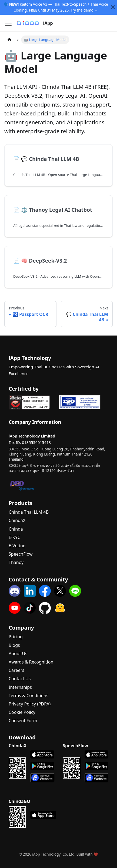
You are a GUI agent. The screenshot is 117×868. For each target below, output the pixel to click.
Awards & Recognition (31, 662)
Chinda (16, 529)
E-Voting (17, 546)
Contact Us (20, 679)
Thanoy (16, 562)
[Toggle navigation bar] (8, 23)
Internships (20, 687)
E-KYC (14, 537)
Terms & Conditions (29, 696)
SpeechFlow (21, 554)
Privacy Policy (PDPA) (30, 704)
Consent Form (23, 721)
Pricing (16, 637)
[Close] (113, 7)
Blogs (14, 645)
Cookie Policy (22, 712)
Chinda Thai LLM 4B (29, 512)
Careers (16, 670)
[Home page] (9, 40)
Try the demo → (84, 10)
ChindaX (17, 520)
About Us (18, 654)
